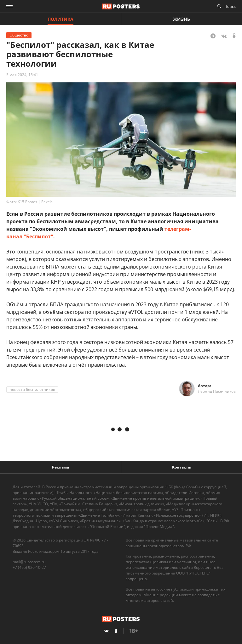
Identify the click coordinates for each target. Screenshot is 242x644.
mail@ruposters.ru (29, 562)
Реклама (60, 467)
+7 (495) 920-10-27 (29, 567)
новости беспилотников (32, 389)
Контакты (182, 467)
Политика (60, 19)
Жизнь (181, 19)
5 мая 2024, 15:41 (22, 75)
